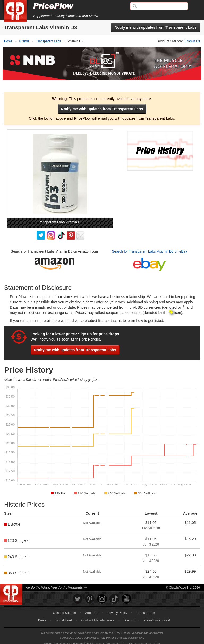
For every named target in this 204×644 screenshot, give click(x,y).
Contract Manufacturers (98, 611)
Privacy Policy (117, 603)
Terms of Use (146, 603)
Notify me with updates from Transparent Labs (156, 27)
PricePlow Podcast (157, 611)
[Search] (159, 6)
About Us (92, 603)
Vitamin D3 (192, 41)
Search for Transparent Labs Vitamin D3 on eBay (150, 242)
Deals (42, 611)
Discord (129, 611)
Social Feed (64, 611)
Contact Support (64, 603)
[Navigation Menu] (194, 6)
